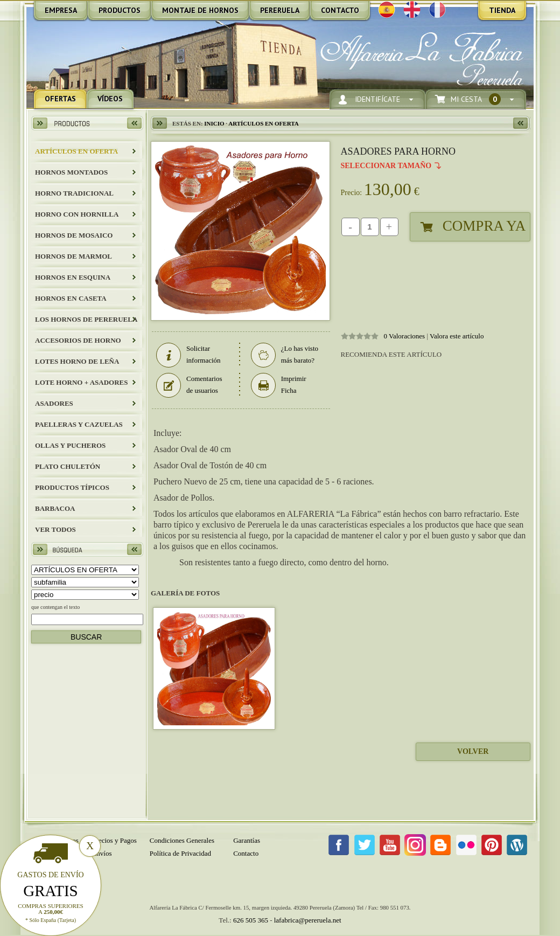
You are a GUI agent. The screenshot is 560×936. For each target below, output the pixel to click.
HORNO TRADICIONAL (74, 193)
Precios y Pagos (114, 840)
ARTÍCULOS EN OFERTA (76, 151)
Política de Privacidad (180, 853)
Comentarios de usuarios (189, 385)
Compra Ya (484, 226)
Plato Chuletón (68, 466)
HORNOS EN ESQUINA (73, 277)
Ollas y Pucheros (70, 445)
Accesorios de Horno (78, 340)
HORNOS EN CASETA (71, 298)
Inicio (214, 123)
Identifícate (377, 100)
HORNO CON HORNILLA (77, 214)
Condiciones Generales (182, 840)
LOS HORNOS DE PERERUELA (86, 319)
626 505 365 (251, 920)
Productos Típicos (72, 487)
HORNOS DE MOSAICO (74, 235)
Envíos (102, 853)
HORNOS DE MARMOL (73, 256)
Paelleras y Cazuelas (79, 424)
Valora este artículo (457, 336)
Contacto (246, 853)
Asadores (54, 403)
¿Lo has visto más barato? (285, 355)
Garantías (247, 840)
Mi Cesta (476, 100)
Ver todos (55, 529)
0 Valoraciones (405, 336)
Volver (473, 751)
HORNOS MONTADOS (71, 172)
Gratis (51, 891)
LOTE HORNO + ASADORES (81, 382)
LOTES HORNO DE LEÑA (77, 361)
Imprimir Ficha (279, 385)
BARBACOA (55, 508)
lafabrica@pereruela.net (308, 920)
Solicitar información (188, 355)
